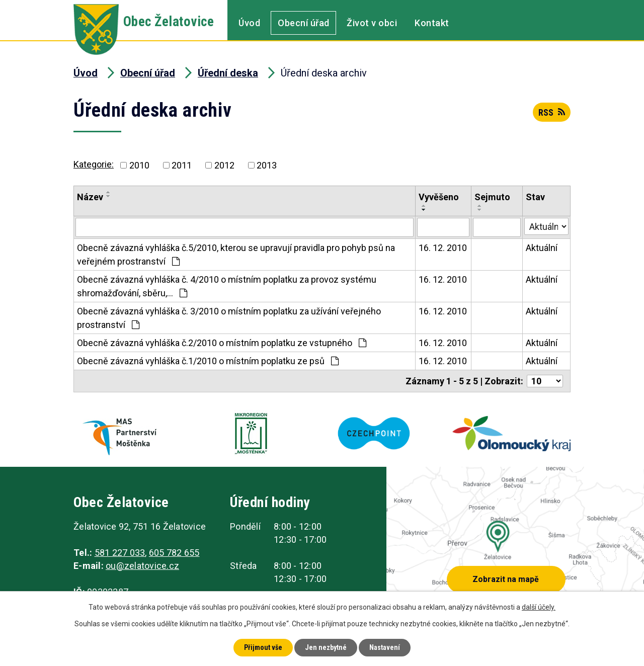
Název (90, 197)
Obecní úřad (304, 23)
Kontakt (432, 23)
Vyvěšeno (439, 197)
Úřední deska (228, 73)
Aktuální (542, 248)
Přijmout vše (263, 647)
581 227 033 (120, 553)
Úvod (249, 23)
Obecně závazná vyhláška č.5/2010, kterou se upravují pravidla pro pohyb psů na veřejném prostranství (236, 255)
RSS (552, 112)
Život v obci (372, 23)
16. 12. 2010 (443, 248)
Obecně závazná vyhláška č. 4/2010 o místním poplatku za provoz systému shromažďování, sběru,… (227, 286)
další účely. (539, 607)
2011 (182, 165)
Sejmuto (492, 197)
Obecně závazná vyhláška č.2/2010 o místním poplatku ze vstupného (222, 343)
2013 (267, 165)
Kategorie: (94, 164)
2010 (139, 165)
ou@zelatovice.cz (142, 566)
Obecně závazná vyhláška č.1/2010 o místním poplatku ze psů (208, 361)
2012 (224, 165)
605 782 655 (174, 553)
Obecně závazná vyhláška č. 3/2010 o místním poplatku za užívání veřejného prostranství (229, 318)
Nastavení (385, 647)
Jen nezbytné (326, 647)
